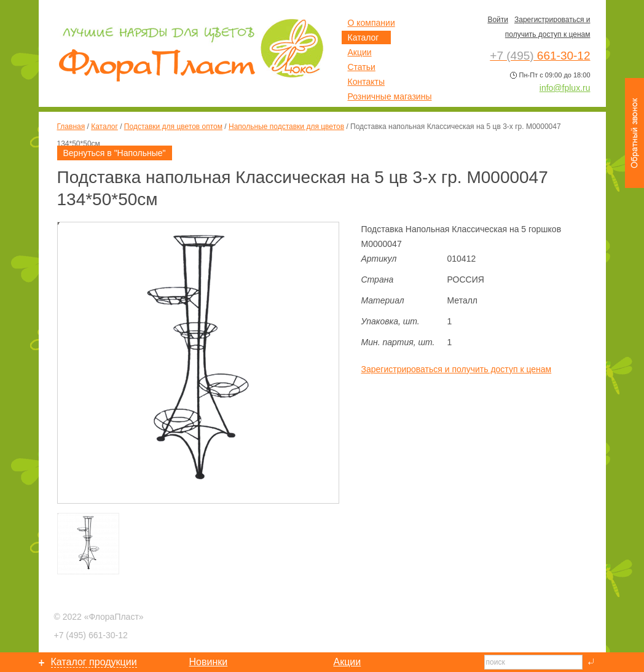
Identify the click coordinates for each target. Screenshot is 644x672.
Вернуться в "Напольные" (115, 153)
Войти (498, 20)
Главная (71, 127)
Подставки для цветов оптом (173, 127)
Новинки (209, 662)
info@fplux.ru (565, 88)
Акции (360, 52)
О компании (371, 23)
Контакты (366, 82)
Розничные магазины (390, 96)
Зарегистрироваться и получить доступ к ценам (457, 369)
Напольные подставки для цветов (286, 127)
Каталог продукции (94, 662)
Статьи (362, 67)
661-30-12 (91, 635)
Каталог (104, 127)
